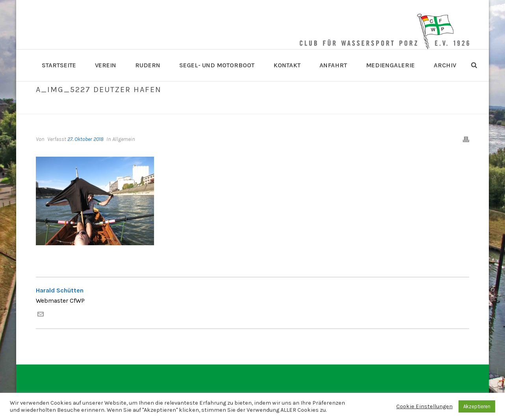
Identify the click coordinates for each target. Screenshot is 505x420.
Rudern (148, 65)
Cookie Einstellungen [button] (424, 406)
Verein (106, 65)
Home (310, 106)
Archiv (445, 65)
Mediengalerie (390, 65)
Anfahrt (333, 65)
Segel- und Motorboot (217, 65)
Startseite (59, 65)
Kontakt (287, 65)
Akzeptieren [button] (477, 406)
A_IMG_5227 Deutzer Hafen (356, 106)
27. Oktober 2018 (85, 139)
